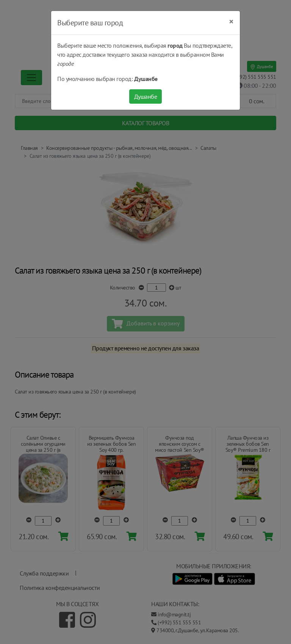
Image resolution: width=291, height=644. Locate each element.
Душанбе (146, 96)
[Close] (231, 22)
